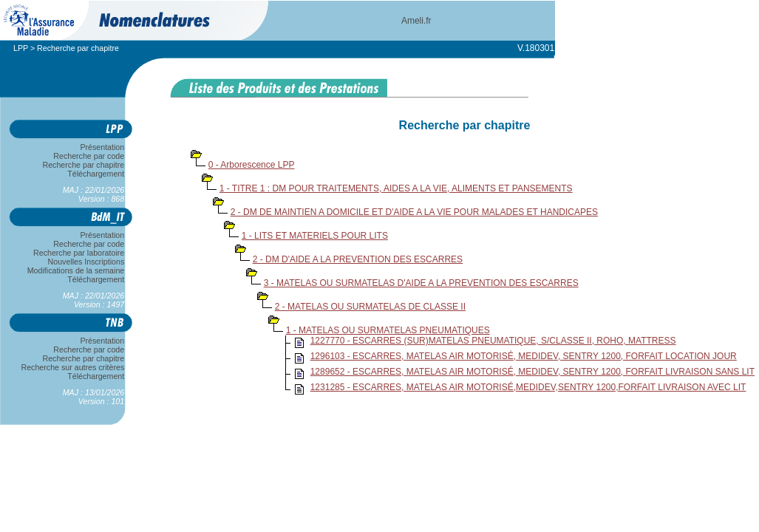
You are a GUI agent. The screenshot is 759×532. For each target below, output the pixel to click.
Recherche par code (89, 156)
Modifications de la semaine (76, 270)
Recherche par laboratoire (79, 253)
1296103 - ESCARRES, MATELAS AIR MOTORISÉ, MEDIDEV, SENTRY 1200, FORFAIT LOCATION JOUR (524, 356)
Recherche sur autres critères (73, 367)
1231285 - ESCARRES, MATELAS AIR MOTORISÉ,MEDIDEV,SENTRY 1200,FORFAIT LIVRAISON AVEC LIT (528, 387)
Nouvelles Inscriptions (86, 262)
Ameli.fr (416, 21)
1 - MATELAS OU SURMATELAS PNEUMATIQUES (388, 330)
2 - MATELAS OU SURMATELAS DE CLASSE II (370, 307)
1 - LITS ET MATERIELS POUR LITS (315, 236)
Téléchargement (96, 174)
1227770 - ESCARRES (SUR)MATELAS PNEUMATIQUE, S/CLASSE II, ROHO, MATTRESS (493, 341)
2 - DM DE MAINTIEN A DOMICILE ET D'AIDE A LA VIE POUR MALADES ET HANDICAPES (414, 212)
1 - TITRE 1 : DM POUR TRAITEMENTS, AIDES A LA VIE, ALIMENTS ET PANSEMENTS (396, 188)
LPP (21, 48)
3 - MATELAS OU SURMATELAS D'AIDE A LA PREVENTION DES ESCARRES (421, 283)
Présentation (102, 147)
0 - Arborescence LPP (252, 165)
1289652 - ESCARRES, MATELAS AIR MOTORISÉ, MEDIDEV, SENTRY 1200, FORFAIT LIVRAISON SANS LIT (532, 372)
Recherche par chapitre (84, 165)
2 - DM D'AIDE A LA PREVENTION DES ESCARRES (358, 259)
